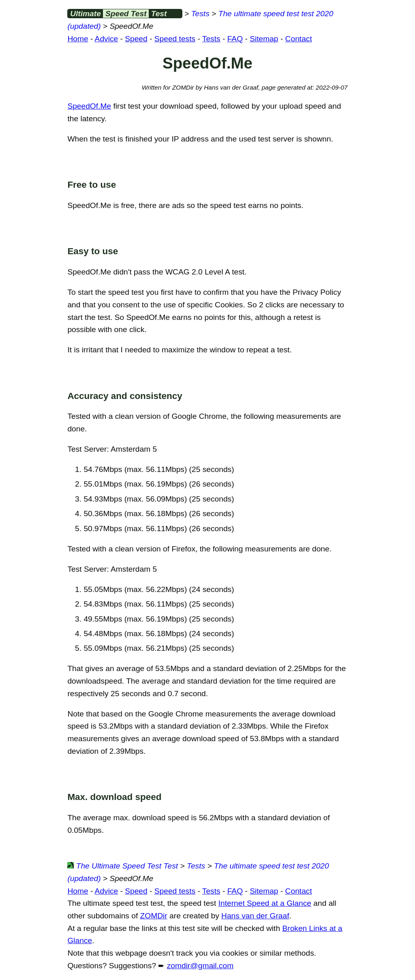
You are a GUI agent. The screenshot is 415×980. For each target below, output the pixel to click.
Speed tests (175, 39)
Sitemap (264, 39)
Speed (136, 39)
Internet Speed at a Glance (265, 903)
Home (78, 39)
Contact (299, 39)
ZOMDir (154, 916)
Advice (107, 39)
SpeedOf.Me (89, 106)
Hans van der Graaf (255, 916)
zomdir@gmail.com (200, 966)
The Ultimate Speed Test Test (123, 866)
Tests (200, 14)
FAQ (235, 39)
